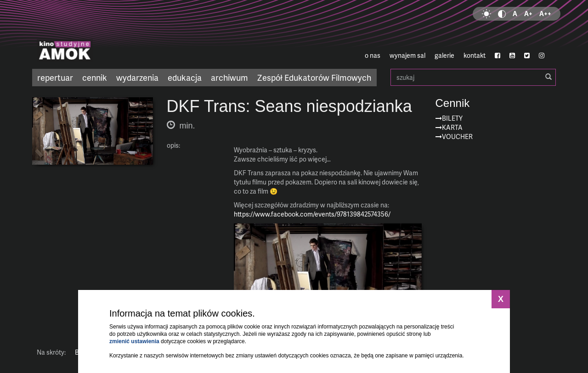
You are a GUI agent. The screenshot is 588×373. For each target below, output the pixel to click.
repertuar (55, 77)
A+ (528, 14)
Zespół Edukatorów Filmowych (314, 77)
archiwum (229, 77)
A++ (545, 14)
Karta (452, 127)
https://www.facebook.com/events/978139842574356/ (312, 214)
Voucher (457, 136)
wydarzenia (137, 77)
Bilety (452, 118)
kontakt (475, 55)
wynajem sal (407, 55)
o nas (373, 55)
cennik (95, 77)
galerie (444, 55)
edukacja (185, 77)
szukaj (473, 77)
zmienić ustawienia (134, 341)
